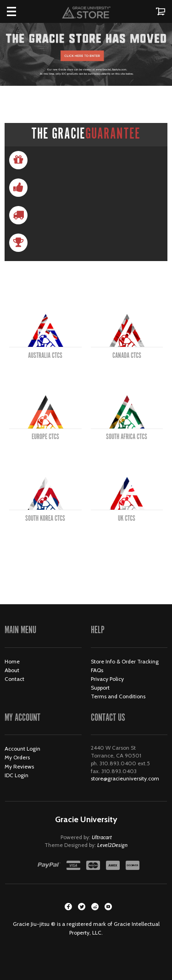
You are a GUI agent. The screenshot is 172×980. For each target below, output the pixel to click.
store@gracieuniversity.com (125, 778)
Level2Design (112, 845)
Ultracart (102, 837)
